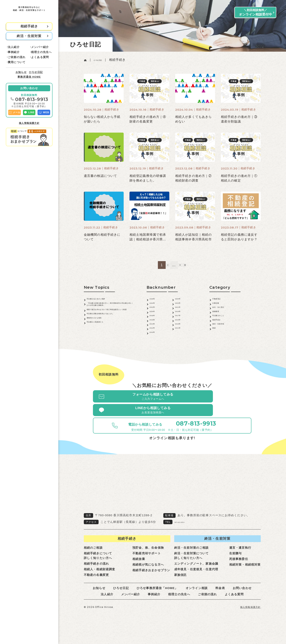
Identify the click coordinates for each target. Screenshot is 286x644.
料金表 (220, 605)
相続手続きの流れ (96, 580)
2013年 (181, 340)
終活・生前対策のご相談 (192, 564)
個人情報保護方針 (29, 123)
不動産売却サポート (147, 570)
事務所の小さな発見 (102, 340)
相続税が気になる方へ (148, 581)
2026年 (155, 300)
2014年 (155, 340)
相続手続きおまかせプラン (151, 587)
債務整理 (219, 320)
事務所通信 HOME (29, 77)
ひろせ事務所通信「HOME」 (157, 605)
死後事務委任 (239, 576)
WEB (44, 112)
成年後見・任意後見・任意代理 (196, 586)
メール (14, 112)
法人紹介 (14, 47)
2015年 (181, 333)
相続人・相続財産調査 (100, 586)
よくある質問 (40, 57)
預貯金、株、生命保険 (148, 564)
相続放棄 (139, 576)
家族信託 (181, 591)
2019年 (181, 320)
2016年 (155, 333)
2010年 (155, 353)
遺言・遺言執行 (240, 564)
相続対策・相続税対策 (245, 581)
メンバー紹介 (40, 47)
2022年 (155, 313)
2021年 (181, 313)
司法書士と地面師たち (103, 347)
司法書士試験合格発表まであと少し (110, 332)
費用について (17, 62)
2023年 (181, 307)
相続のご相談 (93, 564)
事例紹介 (14, 52)
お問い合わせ (29, 88)
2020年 (155, 320)
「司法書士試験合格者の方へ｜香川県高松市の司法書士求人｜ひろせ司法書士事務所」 (110, 309)
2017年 (181, 326)
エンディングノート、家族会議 (196, 580)
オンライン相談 (197, 605)
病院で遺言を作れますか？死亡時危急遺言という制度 (110, 320)
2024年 (155, 307)
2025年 (181, 300)
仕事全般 (219, 307)
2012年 (155, 346)
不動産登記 (221, 300)
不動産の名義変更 (96, 591)
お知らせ (21, 72)
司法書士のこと (224, 326)
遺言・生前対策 (224, 340)
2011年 (181, 346)
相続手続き (221, 333)
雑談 (216, 346)
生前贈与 (236, 570)
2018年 (155, 326)
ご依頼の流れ (17, 57)
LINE (29, 112)
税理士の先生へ (41, 52)
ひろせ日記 (36, 72)
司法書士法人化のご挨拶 (105, 300)
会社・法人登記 (224, 313)
